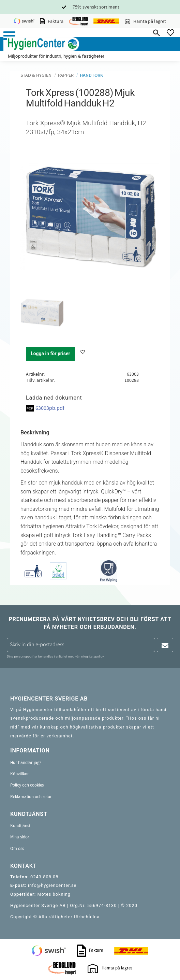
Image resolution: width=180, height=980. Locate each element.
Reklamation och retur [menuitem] (31, 797)
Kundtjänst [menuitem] (20, 826)
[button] (9, 36)
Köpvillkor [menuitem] (20, 774)
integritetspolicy (92, 656)
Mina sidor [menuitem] (20, 837)
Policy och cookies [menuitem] (27, 785)
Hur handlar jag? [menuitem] (26, 763)
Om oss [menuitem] (17, 849)
